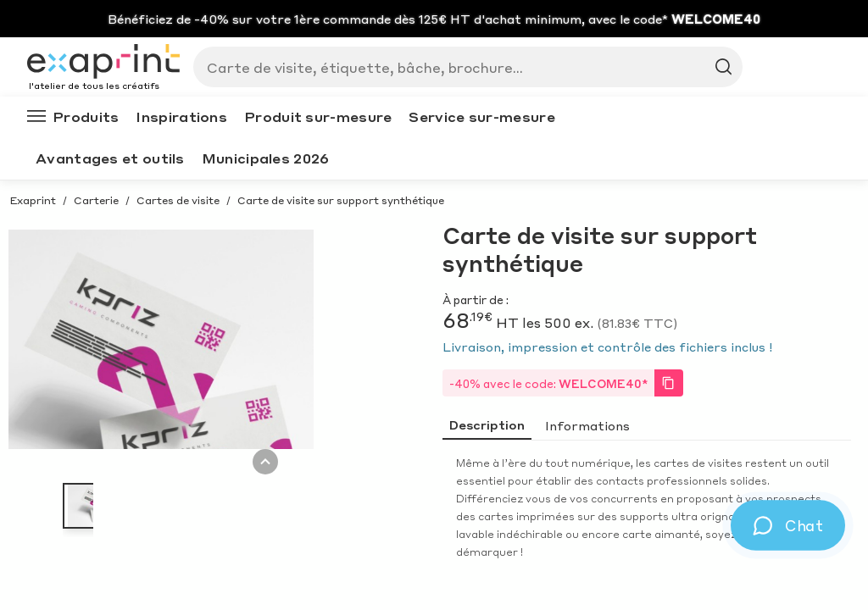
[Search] (461, 67)
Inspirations (181, 116)
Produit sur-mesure (318, 116)
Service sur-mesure (481, 116)
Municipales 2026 (266, 158)
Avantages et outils (110, 158)
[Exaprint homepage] (103, 63)
